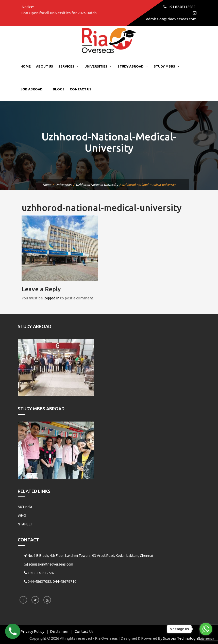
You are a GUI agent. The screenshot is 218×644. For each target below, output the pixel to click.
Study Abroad (133, 66)
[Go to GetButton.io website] (206, 639)
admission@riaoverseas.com (51, 564)
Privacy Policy (32, 631)
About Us (45, 66)
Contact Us (81, 89)
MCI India (25, 507)
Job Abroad (34, 89)
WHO (22, 516)
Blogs (59, 89)
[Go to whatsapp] (206, 629)
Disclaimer (59, 631)
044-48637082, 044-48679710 (52, 582)
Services (69, 66)
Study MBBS (167, 66)
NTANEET (25, 524)
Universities (98, 66)
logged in (52, 298)
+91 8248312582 (41, 573)
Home (26, 66)
